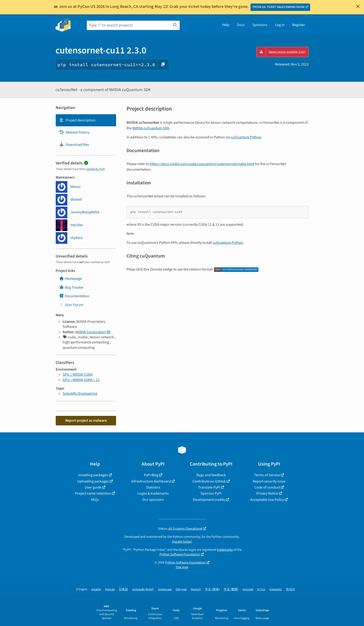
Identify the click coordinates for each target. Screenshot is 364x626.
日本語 (123, 589)
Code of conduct (267, 487)
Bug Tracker (71, 287)
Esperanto (276, 589)
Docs (241, 25)
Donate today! (182, 542)
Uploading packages (93, 481)
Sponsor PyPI (211, 493)
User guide (93, 487)
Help (226, 25)
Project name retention (93, 493)
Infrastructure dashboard (151, 481)
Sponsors (260, 25)
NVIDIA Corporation (91, 332)
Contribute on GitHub (209, 481)
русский (248, 589)
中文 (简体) (212, 589)
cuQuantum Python (246, 137)
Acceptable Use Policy (267, 500)
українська (165, 589)
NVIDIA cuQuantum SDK (151, 128)
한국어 (291, 589)
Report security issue (269, 481)
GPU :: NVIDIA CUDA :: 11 (81, 380)
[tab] (86, 120)
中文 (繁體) (231, 589)
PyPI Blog (151, 475)
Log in (280, 25)
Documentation (74, 296)
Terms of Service (267, 475)
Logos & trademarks (153, 493)
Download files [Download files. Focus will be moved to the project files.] (74, 145)
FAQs (95, 500)
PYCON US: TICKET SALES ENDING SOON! (279, 7)
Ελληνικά (181, 589)
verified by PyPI (95, 169)
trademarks (225, 550)
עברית (261, 589)
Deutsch (196, 589)
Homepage (71, 279)
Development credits (209, 500)
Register (299, 25)
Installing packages (93, 475)
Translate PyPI (209, 487)
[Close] (358, 6)
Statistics (153, 487)
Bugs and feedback (211, 475)
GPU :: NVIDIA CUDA (78, 375)
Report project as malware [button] (86, 421)
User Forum (71, 305)
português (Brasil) (143, 589)
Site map (182, 567)
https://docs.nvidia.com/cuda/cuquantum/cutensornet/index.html (202, 164)
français (110, 589)
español (96, 589)
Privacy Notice (267, 493)
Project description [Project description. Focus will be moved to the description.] (77, 120)
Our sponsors (153, 500)
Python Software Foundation (180, 554)
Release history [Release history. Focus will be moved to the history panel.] (74, 132)
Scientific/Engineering (80, 394)
